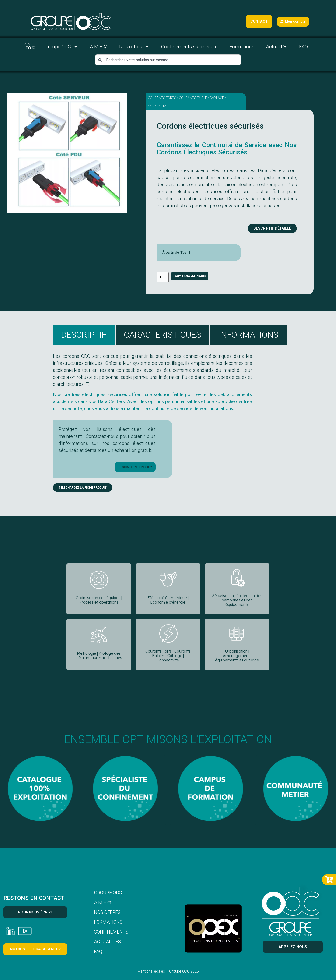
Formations (242, 47)
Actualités (277, 47)
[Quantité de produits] (163, 277)
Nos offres (134, 47)
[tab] (84, 335)
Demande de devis (190, 276)
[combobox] (168, 60)
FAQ (303, 47)
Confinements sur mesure (189, 47)
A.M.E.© (99, 47)
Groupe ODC (61, 47)
